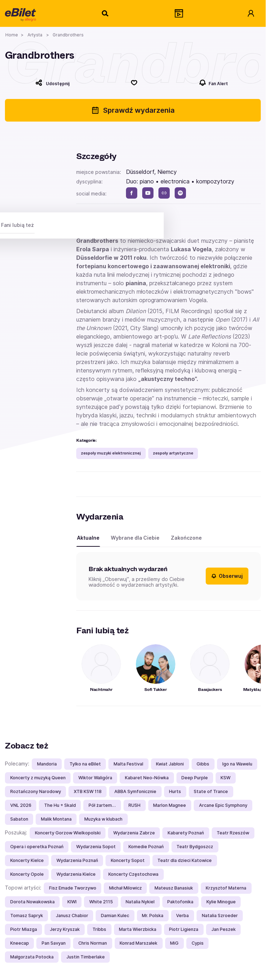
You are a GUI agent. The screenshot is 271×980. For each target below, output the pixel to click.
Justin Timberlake (86, 957)
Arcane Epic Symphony (223, 805)
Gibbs (203, 764)
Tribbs (99, 929)
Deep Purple (195, 778)
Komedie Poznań (146, 847)
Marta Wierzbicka (138, 929)
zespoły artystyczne (173, 453)
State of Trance (211, 791)
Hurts (175, 791)
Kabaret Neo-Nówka (147, 778)
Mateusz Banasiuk (174, 888)
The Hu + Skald (60, 805)
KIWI (72, 902)
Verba (182, 916)
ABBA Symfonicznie (135, 791)
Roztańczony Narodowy (36, 791)
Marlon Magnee (170, 805)
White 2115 (101, 902)
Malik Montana (56, 819)
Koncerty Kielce (27, 860)
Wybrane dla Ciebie (135, 538)
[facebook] (132, 193)
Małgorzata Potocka (32, 957)
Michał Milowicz (125, 888)
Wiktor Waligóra (95, 778)
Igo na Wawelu (237, 764)
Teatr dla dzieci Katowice (185, 860)
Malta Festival (128, 764)
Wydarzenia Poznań (77, 860)
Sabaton (19, 819)
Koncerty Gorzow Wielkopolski (68, 833)
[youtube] (148, 193)
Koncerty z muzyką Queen (38, 778)
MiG (174, 943)
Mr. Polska (153, 916)
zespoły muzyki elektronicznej (111, 453)
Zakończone (186, 538)
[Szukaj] (106, 13)
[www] (164, 193)
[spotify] (180, 193)
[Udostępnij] (52, 83)
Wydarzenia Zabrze (134, 833)
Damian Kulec (115, 916)
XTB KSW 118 (88, 791)
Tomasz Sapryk (27, 916)
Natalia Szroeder (220, 916)
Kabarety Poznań (186, 833)
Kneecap (20, 943)
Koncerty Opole (27, 874)
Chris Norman (93, 943)
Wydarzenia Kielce (76, 874)
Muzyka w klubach (103, 819)
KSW (225, 778)
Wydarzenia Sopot (96, 847)
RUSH (134, 805)
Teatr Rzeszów (233, 833)
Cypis (198, 943)
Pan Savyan (54, 943)
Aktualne (88, 538)
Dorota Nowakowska (32, 902)
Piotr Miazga (24, 929)
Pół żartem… (102, 805)
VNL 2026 (21, 805)
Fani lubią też (17, 225)
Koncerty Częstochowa (133, 874)
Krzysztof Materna (226, 888)
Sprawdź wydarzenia (133, 110)
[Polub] (134, 83)
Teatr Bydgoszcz (195, 847)
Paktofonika (180, 902)
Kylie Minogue (221, 902)
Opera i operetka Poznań (37, 847)
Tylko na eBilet (85, 764)
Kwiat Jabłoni (170, 764)
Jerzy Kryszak (65, 929)
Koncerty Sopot (128, 860)
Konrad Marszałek (138, 943)
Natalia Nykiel (140, 902)
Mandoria (47, 764)
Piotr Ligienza (184, 929)
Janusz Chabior (72, 916)
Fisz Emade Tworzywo (73, 888)
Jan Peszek (224, 929)
